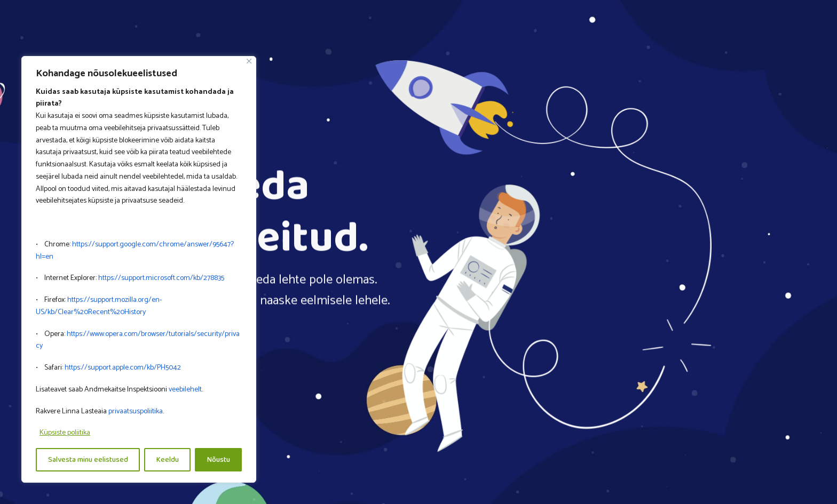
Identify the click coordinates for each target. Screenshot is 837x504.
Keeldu (168, 460)
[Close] (249, 61)
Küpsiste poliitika (65, 433)
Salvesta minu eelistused (88, 460)
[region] (139, 270)
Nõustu (219, 460)
